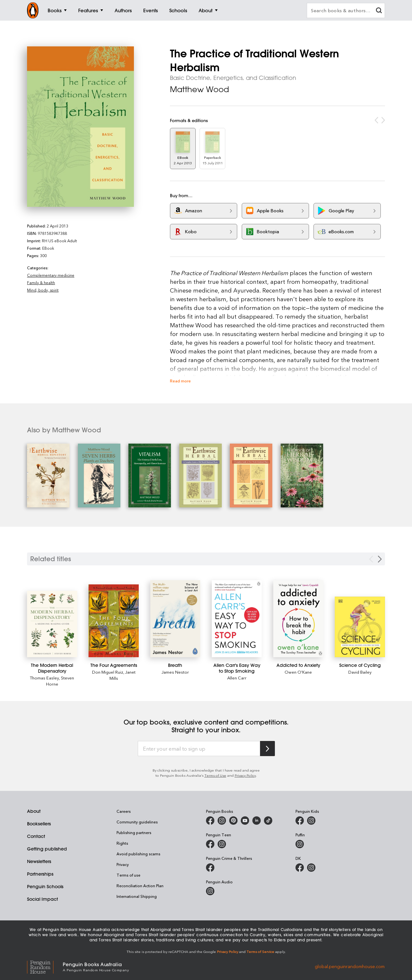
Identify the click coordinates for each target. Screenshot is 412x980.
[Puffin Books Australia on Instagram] (300, 844)
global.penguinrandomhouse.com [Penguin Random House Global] (350, 966)
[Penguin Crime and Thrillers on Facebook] (210, 868)
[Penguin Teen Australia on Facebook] (210, 844)
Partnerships (40, 874)
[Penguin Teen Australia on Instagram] (222, 844)
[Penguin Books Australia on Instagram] (222, 821)
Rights (122, 843)
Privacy (123, 864)
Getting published (47, 849)
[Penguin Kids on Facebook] (300, 821)
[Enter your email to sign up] (199, 749)
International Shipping (137, 896)
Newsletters (39, 861)
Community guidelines (137, 822)
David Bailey (360, 672)
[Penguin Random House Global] (45, 966)
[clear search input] (379, 11)
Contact (36, 836)
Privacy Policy (245, 775)
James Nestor (175, 672)
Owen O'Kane (298, 672)
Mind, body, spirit (43, 290)
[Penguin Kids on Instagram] (311, 821)
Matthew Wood (199, 89)
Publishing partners (134, 832)
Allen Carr (237, 678)
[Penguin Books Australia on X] (233, 821)
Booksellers (39, 824)
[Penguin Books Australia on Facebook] (210, 821)
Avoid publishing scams (138, 854)
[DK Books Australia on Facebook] (300, 868)
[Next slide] (380, 559)
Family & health (41, 283)
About (34, 811)
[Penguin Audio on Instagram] (210, 891)
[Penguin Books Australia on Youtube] (245, 821)
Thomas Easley (44, 678)
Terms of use (128, 875)
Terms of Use (215, 775)
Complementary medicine (51, 275)
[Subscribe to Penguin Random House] (267, 749)
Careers (124, 811)
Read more (180, 381)
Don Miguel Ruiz (108, 672)
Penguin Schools (45, 887)
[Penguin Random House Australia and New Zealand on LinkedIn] (257, 821)
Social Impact (42, 899)
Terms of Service (260, 951)
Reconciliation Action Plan (140, 886)
